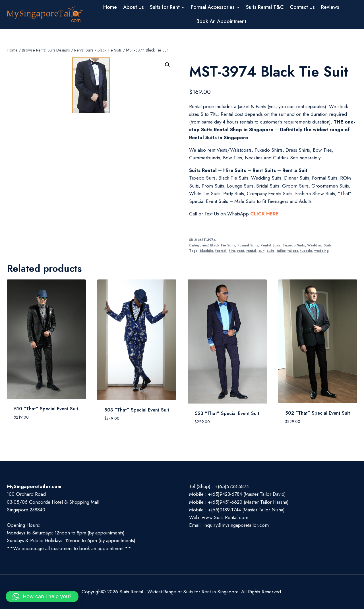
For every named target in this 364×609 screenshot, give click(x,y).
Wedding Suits (319, 245)
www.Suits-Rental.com (225, 517)
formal (221, 251)
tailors (293, 251)
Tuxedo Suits (294, 245)
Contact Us (302, 7)
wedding (321, 251)
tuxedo (306, 251)
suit (261, 251)
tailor (281, 251)
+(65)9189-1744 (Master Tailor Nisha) (246, 510)
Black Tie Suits (223, 245)
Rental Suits (270, 245)
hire (232, 251)
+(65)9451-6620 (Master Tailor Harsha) (248, 502)
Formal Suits (248, 245)
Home (110, 7)
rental (251, 251)
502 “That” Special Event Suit (318, 413)
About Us (134, 7)
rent (241, 251)
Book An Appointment (221, 21)
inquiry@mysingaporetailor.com (236, 525)
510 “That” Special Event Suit (46, 409)
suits (271, 251)
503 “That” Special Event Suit (137, 410)
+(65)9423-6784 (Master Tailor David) (247, 494)
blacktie (206, 251)
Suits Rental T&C (265, 7)
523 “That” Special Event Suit (227, 413)
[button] (167, 65)
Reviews (330, 7)
